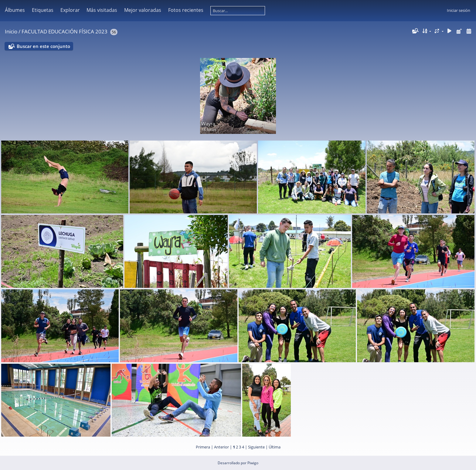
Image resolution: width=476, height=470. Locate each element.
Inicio (11, 31)
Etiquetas (43, 10)
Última (275, 447)
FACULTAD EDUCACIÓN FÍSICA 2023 (65, 31)
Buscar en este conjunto (43, 46)
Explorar (70, 10)
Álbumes (15, 10)
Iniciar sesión (459, 10)
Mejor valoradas (143, 10)
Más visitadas (102, 10)
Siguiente (256, 447)
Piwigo (253, 463)
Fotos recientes (186, 10)
